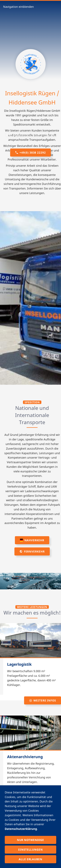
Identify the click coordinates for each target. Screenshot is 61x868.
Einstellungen (30, 850)
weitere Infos (43, 700)
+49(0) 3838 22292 (30, 153)
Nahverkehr (32, 540)
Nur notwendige (31, 840)
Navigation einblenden (18, 7)
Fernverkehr (32, 551)
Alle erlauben (30, 859)
